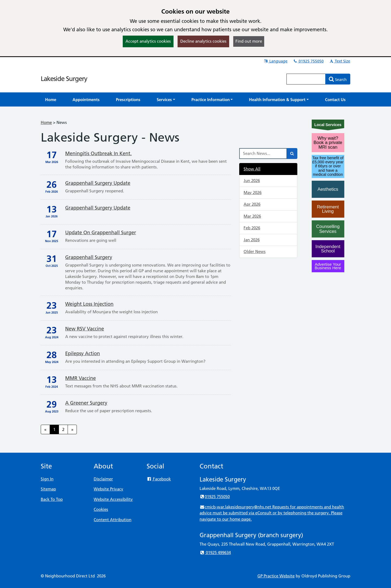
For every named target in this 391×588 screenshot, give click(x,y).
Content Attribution (113, 520)
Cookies (101, 509)
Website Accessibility (113, 499)
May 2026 (253, 193)
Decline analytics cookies (203, 41)
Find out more (249, 41)
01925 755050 (308, 61)
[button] (166, 100)
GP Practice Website (276, 576)
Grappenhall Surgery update (98, 183)
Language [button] (275, 61)
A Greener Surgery (86, 403)
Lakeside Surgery (64, 79)
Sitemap (48, 489)
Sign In (47, 479)
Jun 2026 (252, 181)
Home (46, 122)
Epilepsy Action (83, 353)
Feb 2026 (252, 228)
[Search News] (263, 154)
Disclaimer (103, 479)
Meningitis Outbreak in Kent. (98, 153)
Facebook (159, 479)
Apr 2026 (252, 204)
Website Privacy (108, 489)
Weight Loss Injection (89, 304)
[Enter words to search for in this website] (306, 79)
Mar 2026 (252, 216)
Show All (252, 169)
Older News (255, 251)
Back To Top (52, 499)
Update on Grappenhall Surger (101, 232)
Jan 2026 (252, 240)
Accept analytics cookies (148, 41)
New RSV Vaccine (85, 329)
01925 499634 (215, 553)
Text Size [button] (340, 61)
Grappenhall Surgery (89, 257)
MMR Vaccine (81, 378)
